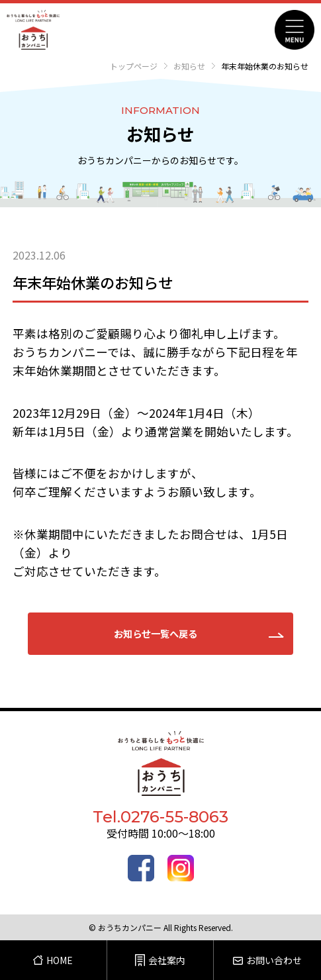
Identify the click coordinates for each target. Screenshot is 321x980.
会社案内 (160, 960)
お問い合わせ (267, 960)
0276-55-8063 (174, 817)
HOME (53, 960)
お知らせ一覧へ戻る (156, 633)
